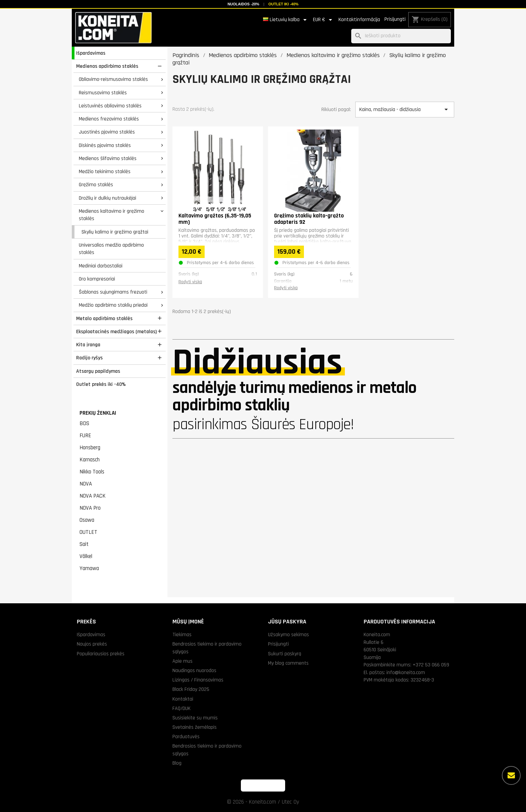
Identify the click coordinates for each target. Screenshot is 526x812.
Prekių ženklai (98, 413)
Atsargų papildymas (98, 371)
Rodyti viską (190, 282)
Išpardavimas (91, 53)
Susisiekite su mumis (195, 718)
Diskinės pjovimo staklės (105, 145)
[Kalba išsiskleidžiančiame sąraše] (286, 20)
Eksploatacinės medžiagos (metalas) (116, 332)
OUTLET (88, 532)
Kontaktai (183, 699)
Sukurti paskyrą (285, 654)
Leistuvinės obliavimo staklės (110, 106)
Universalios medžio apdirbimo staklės (111, 249)
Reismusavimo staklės (103, 93)
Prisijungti (395, 19)
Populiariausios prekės (101, 654)
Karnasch (90, 460)
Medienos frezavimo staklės (109, 119)
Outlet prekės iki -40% (101, 384)
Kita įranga (88, 345)
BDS (84, 423)
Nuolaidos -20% (243, 4)
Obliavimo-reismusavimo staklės (113, 79)
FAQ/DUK (181, 708)
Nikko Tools (92, 472)
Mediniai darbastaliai (101, 266)
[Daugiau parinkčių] (511, 775)
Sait (84, 544)
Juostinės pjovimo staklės (107, 132)
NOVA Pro (90, 508)
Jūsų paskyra (287, 622)
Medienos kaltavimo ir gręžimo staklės (112, 215)
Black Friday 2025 (191, 689)
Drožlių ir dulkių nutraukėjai (108, 198)
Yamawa (89, 568)
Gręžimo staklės (96, 185)
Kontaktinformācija (359, 20)
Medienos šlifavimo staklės (108, 158)
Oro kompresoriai (97, 279)
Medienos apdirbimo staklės (107, 66)
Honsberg (90, 448)
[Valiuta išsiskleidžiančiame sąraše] (324, 20)
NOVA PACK (93, 496)
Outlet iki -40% (283, 4)
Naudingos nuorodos (194, 670)
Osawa (87, 520)
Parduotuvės (186, 737)
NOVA (86, 484)
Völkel (86, 556)
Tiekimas (182, 635)
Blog (177, 763)
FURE (85, 436)
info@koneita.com (406, 672)
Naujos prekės (92, 644)
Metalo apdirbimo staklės (104, 318)
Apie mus (182, 661)
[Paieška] (401, 36)
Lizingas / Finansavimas (198, 680)
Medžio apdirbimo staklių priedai (113, 305)
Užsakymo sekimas (288, 635)
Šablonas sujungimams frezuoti (113, 292)
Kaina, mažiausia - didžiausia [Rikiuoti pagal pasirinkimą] (405, 109)
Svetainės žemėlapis (195, 727)
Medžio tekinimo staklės (105, 171)
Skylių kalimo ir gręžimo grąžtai (115, 232)
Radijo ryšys (89, 358)
